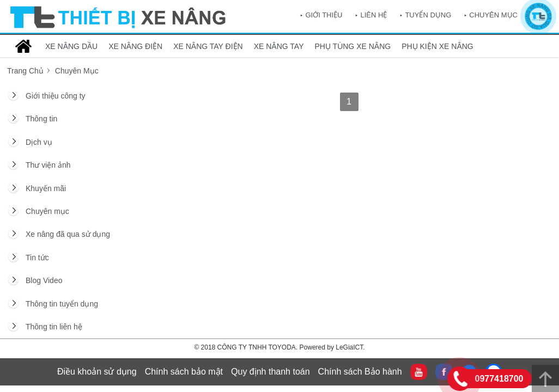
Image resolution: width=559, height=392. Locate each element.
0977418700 (499, 379)
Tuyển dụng (428, 15)
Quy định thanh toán (271, 372)
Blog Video (44, 280)
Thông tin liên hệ (54, 327)
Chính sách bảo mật (184, 372)
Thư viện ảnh (48, 165)
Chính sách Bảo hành (360, 372)
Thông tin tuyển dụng (62, 304)
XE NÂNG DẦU (71, 46)
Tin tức (37, 258)
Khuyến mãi (46, 188)
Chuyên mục (493, 15)
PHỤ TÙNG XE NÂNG (353, 46)
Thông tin (41, 119)
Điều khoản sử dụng (97, 372)
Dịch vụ (39, 142)
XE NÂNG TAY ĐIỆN (208, 46)
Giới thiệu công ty (56, 96)
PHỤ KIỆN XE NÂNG (438, 46)
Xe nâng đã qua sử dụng (68, 234)
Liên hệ (373, 15)
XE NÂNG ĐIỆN (135, 46)
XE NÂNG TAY (279, 46)
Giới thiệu (324, 15)
